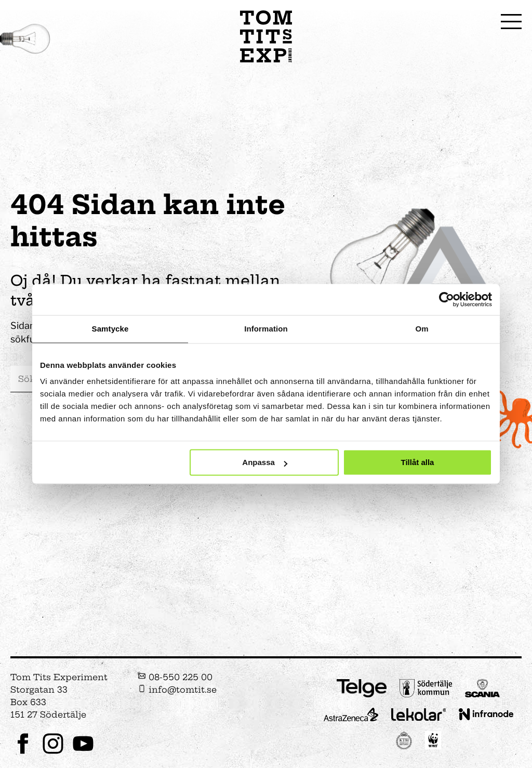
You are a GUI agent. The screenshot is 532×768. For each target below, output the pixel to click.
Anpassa (265, 463)
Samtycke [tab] (110, 329)
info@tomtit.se (177, 690)
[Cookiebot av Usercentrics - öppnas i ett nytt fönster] (447, 299)
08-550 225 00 (175, 677)
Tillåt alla (417, 463)
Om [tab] (422, 329)
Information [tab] (266, 329)
